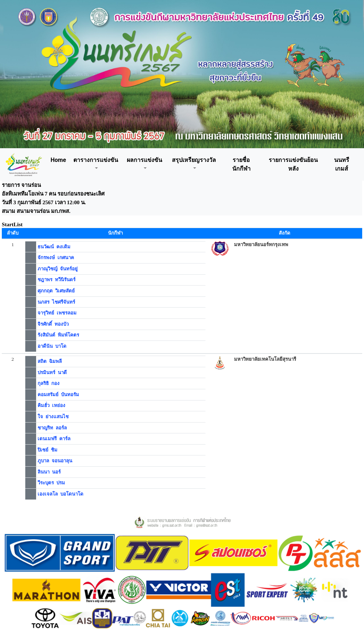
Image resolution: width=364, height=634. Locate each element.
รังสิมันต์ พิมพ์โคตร (58, 335)
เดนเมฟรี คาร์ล (54, 439)
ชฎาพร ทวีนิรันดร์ (57, 280)
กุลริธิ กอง (49, 383)
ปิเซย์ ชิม (47, 450)
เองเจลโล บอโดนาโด (60, 494)
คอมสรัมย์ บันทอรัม (58, 395)
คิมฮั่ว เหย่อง (51, 405)
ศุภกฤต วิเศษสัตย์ (56, 291)
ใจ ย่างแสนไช (53, 417)
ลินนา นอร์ (49, 472)
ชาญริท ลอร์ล (52, 428)
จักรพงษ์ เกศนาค (56, 258)
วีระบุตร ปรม (51, 483)
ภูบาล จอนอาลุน (55, 461)
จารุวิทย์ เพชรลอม (57, 313)
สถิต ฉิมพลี (50, 361)
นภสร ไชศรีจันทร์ (56, 302)
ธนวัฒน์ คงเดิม (54, 247)
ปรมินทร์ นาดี (52, 372)
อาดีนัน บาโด (52, 346)
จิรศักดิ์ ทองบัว (53, 324)
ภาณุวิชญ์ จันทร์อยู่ (58, 269)
